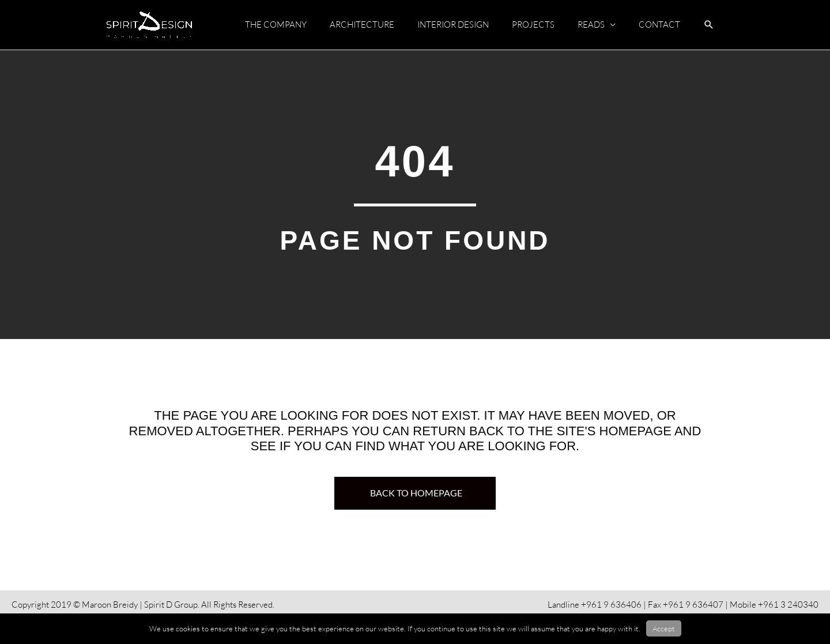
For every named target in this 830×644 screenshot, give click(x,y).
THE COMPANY (276, 25)
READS (591, 25)
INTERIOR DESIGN (453, 25)
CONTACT (659, 25)
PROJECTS (533, 25)
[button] (709, 25)
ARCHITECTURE (362, 25)
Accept (664, 628)
